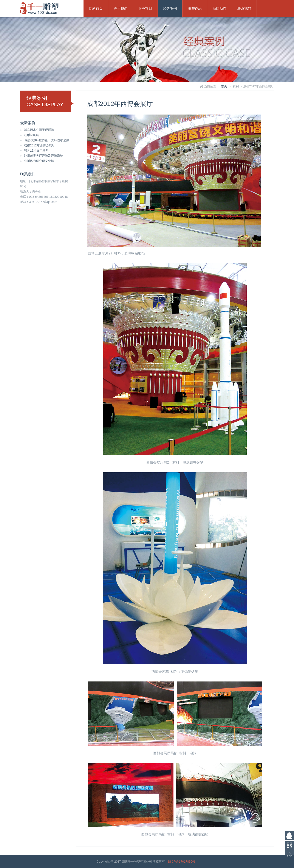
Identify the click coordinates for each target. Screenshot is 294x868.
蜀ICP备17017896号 (182, 862)
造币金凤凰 (29, 135)
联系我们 (244, 9)
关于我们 (121, 9)
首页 (224, 86)
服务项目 (145, 9)
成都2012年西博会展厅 (37, 145)
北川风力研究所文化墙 (37, 161)
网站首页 (96, 9)
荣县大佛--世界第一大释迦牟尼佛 (45, 140)
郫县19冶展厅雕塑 (34, 151)
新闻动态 (220, 9)
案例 (236, 86)
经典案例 (170, 9)
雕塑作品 (195, 9)
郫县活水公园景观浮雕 (37, 130)
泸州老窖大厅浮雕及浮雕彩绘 (42, 156)
